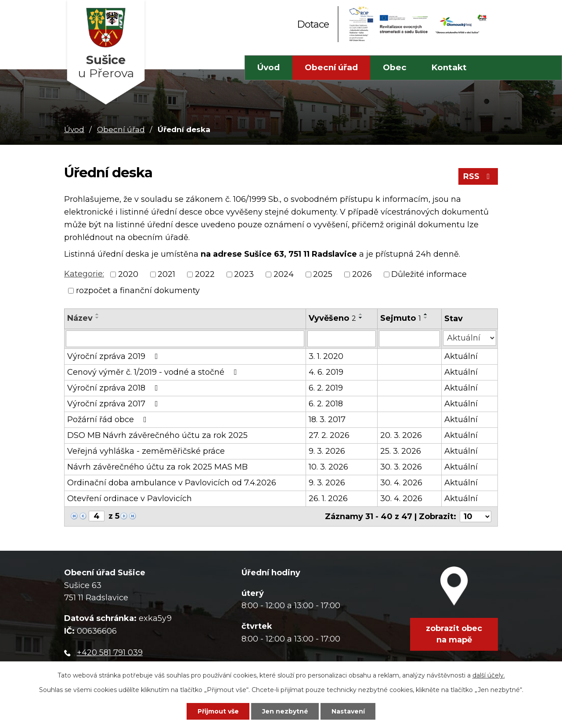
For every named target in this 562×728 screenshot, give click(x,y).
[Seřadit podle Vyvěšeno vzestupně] (361, 314)
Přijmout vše (218, 711)
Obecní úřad (331, 67)
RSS (478, 176)
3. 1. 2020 (326, 356)
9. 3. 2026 (327, 451)
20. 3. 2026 (401, 435)
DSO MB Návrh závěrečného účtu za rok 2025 (157, 435)
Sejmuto (401, 318)
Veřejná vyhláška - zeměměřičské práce (146, 451)
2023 (244, 274)
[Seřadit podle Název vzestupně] (97, 314)
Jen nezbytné (285, 711)
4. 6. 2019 (326, 372)
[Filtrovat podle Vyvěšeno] (342, 339)
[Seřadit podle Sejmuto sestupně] (426, 318)
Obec (395, 67)
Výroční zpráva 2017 (114, 404)
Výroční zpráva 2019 (114, 356)
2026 (362, 274)
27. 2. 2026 (329, 435)
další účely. (489, 675)
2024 (284, 274)
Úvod (268, 67)
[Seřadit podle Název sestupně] (97, 318)
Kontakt (449, 67)
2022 (205, 274)
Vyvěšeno (332, 318)
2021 (166, 274)
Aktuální (461, 356)
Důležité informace (429, 274)
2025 (323, 274)
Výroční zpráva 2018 (114, 388)
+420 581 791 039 (110, 653)
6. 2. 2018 (326, 404)
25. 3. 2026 (401, 451)
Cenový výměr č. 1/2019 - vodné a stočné (154, 372)
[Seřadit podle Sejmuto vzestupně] (426, 314)
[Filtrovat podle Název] (185, 339)
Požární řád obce (109, 420)
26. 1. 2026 (328, 498)
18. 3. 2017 (327, 420)
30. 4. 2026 (401, 483)
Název (80, 318)
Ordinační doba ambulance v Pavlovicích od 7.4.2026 (172, 483)
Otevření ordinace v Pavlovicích (130, 498)
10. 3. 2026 (328, 467)
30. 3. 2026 (401, 467)
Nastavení (348, 711)
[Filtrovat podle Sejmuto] (409, 339)
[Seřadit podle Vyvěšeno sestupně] (361, 318)
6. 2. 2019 (326, 388)
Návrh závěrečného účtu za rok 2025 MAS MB (157, 467)
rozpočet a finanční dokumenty (138, 290)
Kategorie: (84, 274)
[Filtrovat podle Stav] (470, 338)
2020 (128, 274)
